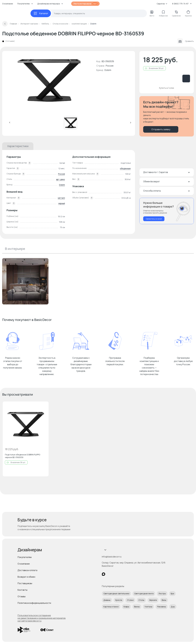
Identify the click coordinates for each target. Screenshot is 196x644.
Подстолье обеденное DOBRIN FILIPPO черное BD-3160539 (23, 456)
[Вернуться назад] (5, 24)
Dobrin (108, 70)
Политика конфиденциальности (34, 603)
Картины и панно (111, 607)
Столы (141, 600)
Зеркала (153, 600)
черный (62, 203)
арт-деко (61, 179)
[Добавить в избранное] (44, 406)
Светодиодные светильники (116, 593)
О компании (8, 4)
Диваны (107, 600)
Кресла (119, 600)
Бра (172, 593)
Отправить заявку (161, 129)
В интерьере (15, 249)
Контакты (22, 590)
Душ (173, 607)
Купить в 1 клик (167, 88)
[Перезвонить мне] (167, 211)
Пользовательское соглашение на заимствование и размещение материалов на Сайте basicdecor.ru (42, 618)
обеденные (125, 168)
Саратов (162, 4)
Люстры (162, 593)
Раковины (162, 607)
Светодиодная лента (144, 593)
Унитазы (148, 607)
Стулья (130, 600)
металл (61, 198)
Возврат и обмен (26, 577)
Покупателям (25, 557)
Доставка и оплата (27, 570)
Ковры (126, 607)
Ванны (137, 607)
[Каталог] (41, 13)
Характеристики (18, 146)
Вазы (164, 600)
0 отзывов (10, 41)
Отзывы (22, 596)
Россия (62, 174)
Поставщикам (25, 583)
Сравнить (186, 41)
